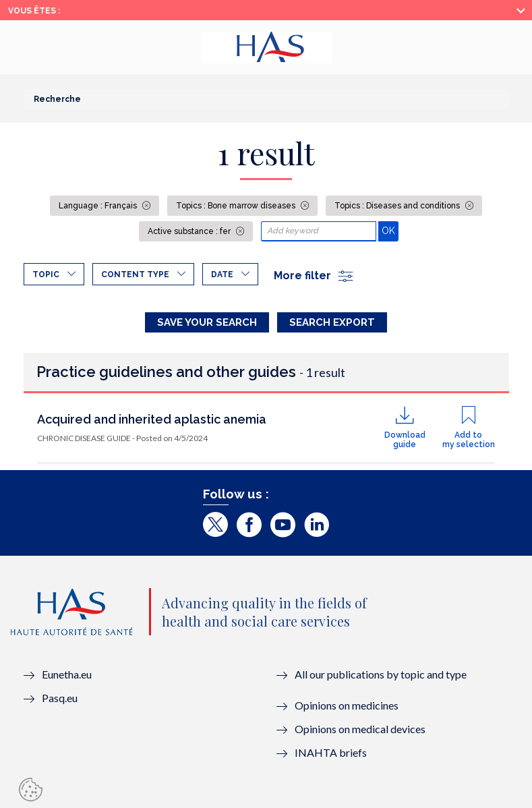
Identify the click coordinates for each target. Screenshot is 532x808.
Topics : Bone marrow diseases (237, 206)
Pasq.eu (60, 698)
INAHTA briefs (331, 752)
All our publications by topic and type (381, 674)
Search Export (332, 322)
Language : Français (99, 206)
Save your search (207, 322)
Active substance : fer (190, 231)
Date (222, 275)
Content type (135, 275)
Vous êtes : (34, 11)
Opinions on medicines (347, 705)
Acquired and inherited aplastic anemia (152, 419)
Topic (46, 275)
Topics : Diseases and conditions (398, 206)
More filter (314, 276)
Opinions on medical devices (360, 729)
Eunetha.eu (67, 674)
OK (390, 230)
